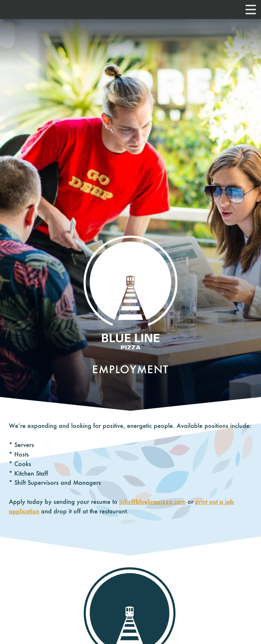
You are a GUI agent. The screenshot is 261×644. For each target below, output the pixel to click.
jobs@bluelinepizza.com (153, 501)
